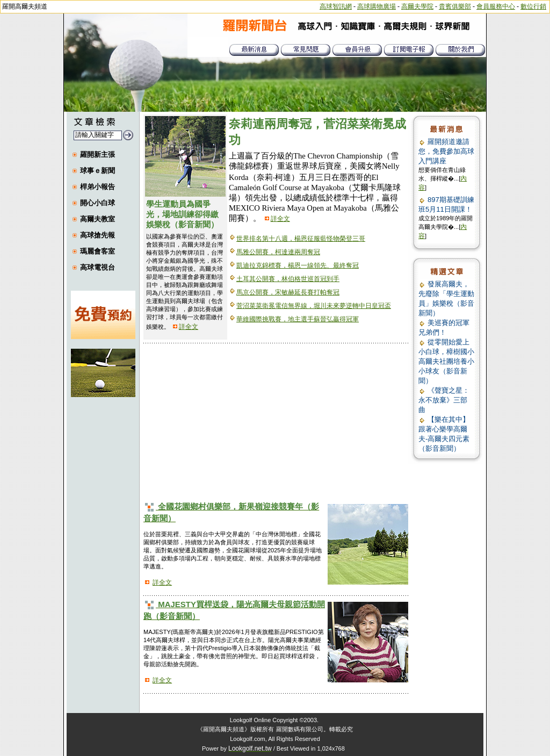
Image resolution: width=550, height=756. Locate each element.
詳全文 (189, 327)
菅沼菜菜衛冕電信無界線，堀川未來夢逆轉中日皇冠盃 (314, 306)
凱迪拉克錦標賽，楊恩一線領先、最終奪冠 (298, 265)
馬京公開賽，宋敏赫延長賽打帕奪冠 (288, 292)
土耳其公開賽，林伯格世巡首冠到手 (288, 279)
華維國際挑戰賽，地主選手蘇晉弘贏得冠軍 (298, 319)
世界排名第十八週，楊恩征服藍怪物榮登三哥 (301, 239)
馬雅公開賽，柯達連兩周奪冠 (278, 252)
